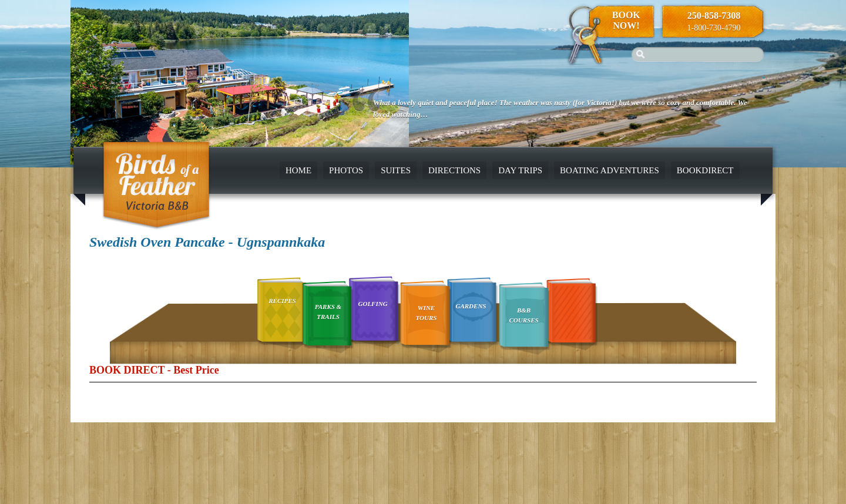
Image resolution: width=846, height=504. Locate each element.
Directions (454, 170)
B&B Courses (524, 315)
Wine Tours (427, 313)
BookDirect (705, 170)
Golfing (373, 304)
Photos (346, 170)
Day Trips (520, 170)
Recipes (282, 301)
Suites (396, 170)
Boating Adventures (610, 170)
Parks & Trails (328, 312)
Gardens (471, 306)
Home (298, 170)
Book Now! (626, 20)
